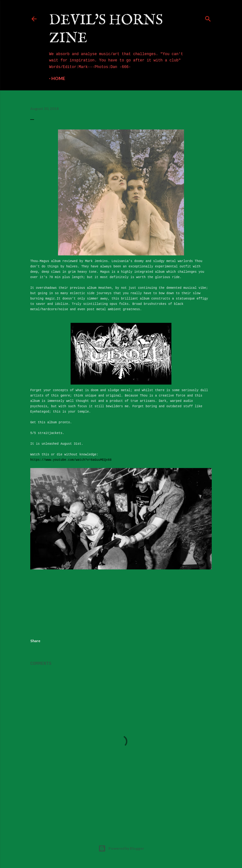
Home (58, 78)
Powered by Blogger (121, 848)
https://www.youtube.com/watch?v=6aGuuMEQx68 (71, 460)
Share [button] (35, 641)
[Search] (208, 18)
